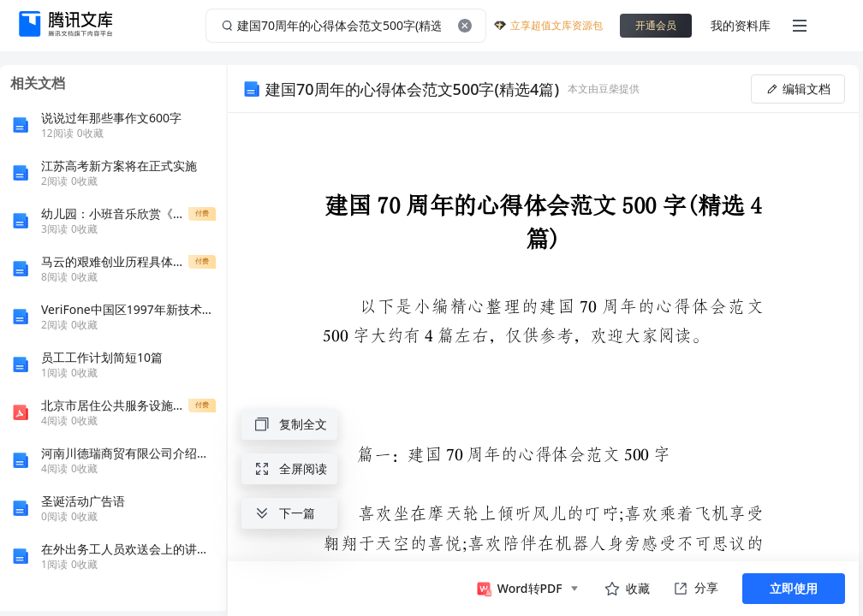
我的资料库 (741, 25)
